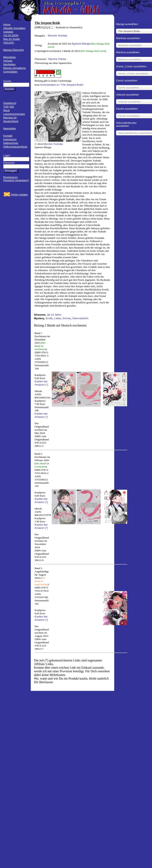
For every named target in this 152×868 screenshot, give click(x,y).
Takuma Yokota (57, 59)
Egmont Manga (81, 44)
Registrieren (11, 177)
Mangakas (9, 57)
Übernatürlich (80, 318)
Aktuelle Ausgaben (14, 28)
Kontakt (8, 136)
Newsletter (10, 128)
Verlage (8, 61)
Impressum (10, 139)
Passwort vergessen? (16, 180)
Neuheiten (9, 64)
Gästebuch (10, 103)
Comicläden (10, 72)
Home (7, 24)
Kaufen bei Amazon (41, 383)
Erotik (49, 318)
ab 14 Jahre (54, 315)
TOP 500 (9, 107)
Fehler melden (19, 195)
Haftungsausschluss (15, 147)
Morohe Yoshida (57, 36)
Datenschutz (11, 143)
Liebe (58, 318)
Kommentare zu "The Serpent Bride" (62, 85)
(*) (46, 385)
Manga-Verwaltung (14, 68)
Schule (67, 318)
